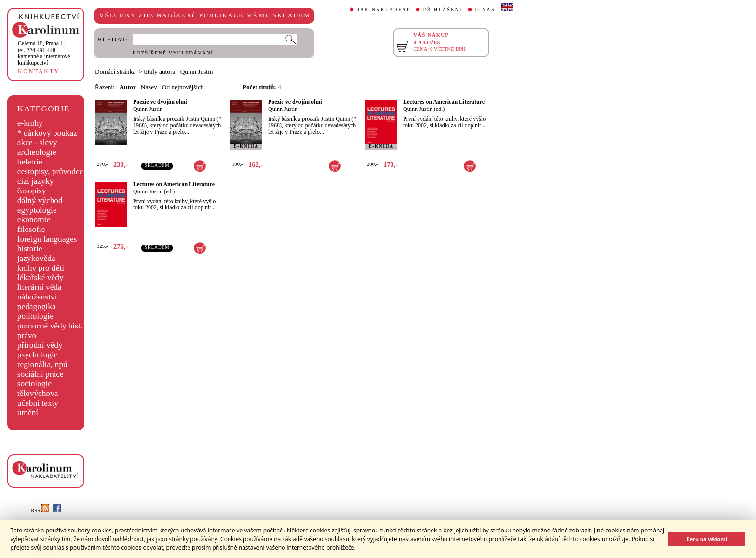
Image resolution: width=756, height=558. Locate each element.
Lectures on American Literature (444, 102)
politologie (35, 316)
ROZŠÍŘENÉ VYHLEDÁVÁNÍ (173, 53)
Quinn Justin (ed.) (424, 109)
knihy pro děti (41, 268)
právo (27, 335)
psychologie (38, 355)
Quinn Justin (148, 109)
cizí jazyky (36, 181)
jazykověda (36, 258)
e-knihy (30, 123)
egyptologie (37, 210)
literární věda (40, 287)
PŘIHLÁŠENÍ (443, 10)
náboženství (37, 297)
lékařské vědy (40, 278)
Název (149, 87)
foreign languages (47, 239)
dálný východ (40, 200)
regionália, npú (42, 364)
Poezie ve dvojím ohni (160, 102)
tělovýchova (38, 393)
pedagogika (37, 306)
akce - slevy (37, 143)
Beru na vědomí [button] (707, 539)
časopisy (32, 191)
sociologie (34, 384)
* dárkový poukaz (47, 133)
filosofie (31, 229)
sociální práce (40, 374)
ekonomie (34, 220)
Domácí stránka (115, 72)
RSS (40, 510)
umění (28, 413)
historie (30, 249)
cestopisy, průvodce (50, 171)
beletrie (30, 162)
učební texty (38, 403)
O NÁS (485, 10)
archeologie (37, 152)
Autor (128, 87)
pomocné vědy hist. (50, 326)
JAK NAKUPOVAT (384, 10)
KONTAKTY (39, 71)
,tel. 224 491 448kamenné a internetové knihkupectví (44, 53)
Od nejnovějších (183, 87)
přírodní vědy (40, 345)
